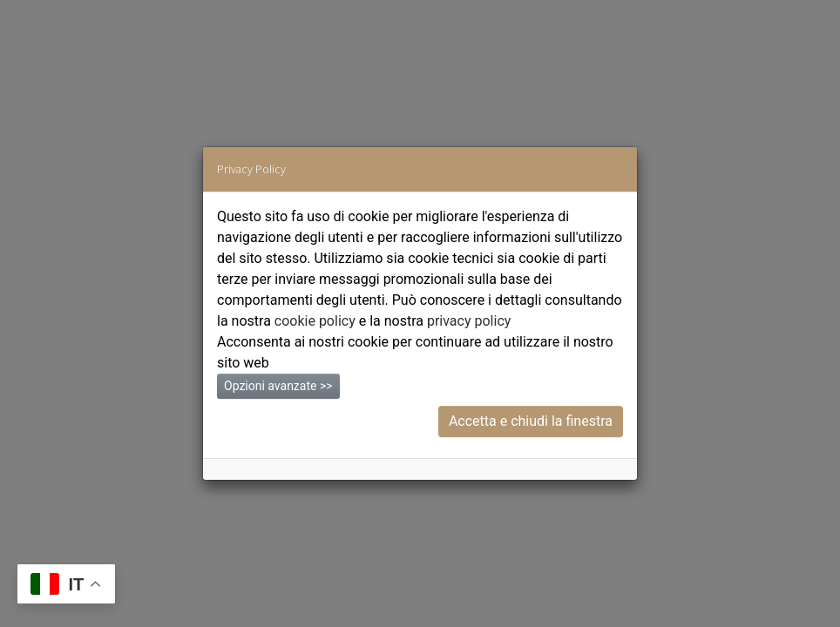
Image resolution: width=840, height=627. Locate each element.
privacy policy (469, 321)
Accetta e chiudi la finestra (531, 421)
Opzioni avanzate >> (278, 386)
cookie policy (315, 321)
